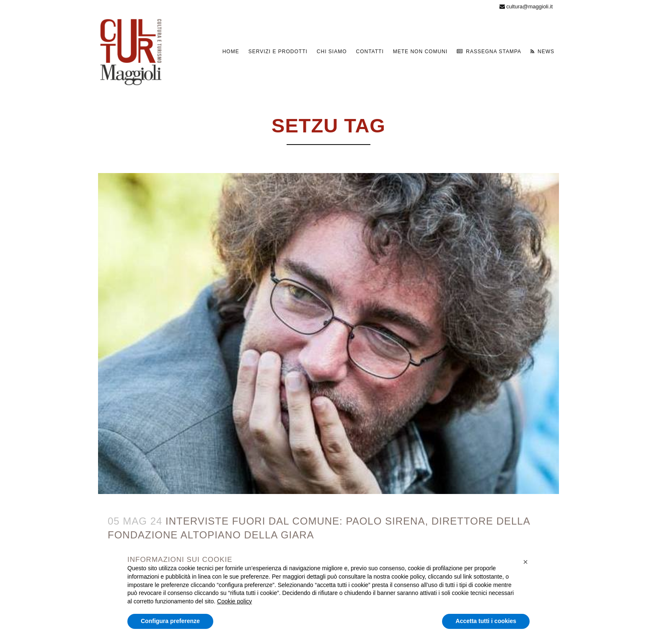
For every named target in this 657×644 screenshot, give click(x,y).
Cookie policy (234, 601)
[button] (525, 562)
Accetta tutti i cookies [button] (486, 621)
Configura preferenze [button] (170, 621)
